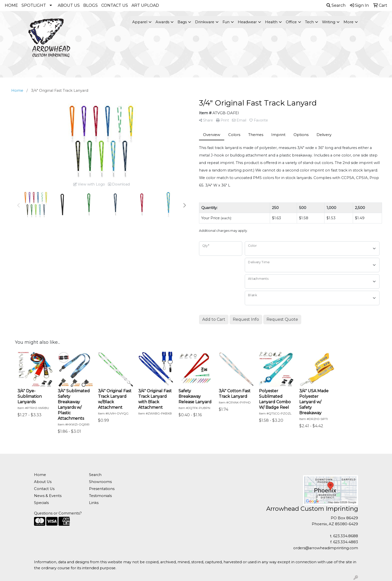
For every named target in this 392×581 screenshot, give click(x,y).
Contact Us (44, 489)
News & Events (48, 496)
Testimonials (100, 496)
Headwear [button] (247, 22)
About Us (43, 482)
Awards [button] (162, 22)
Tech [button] (309, 22)
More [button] (348, 22)
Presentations (102, 489)
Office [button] (291, 22)
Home (40, 475)
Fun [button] (226, 22)
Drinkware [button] (205, 22)
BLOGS (90, 5)
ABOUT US (69, 5)
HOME (11, 5)
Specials (41, 503)
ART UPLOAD (145, 5)
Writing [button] (329, 22)
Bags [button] (182, 22)
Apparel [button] (140, 22)
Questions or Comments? (58, 513)
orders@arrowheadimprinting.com (326, 548)
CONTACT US (115, 5)
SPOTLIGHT (34, 5)
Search (336, 5)
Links (94, 503)
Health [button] (271, 22)
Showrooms (100, 482)
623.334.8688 (346, 536)
